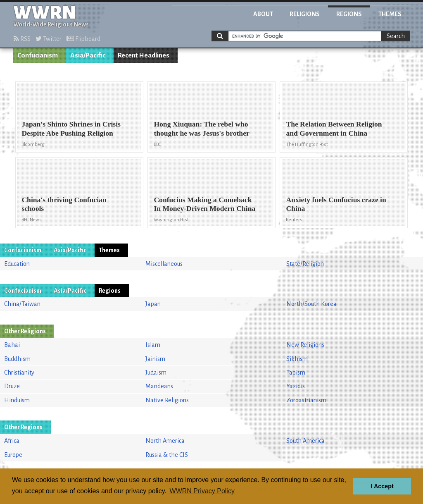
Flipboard (83, 39)
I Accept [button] (382, 486)
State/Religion (305, 264)
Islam (153, 345)
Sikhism (297, 359)
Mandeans (159, 386)
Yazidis (296, 386)
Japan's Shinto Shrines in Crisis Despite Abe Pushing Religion (71, 128)
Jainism (155, 359)
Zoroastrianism (306, 400)
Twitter (49, 39)
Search (396, 36)
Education (17, 264)
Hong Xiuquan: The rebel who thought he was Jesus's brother (201, 128)
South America (305, 441)
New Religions (305, 345)
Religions (305, 14)
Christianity (19, 373)
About (263, 14)
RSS (22, 39)
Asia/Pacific (88, 55)
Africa (12, 441)
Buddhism (17, 359)
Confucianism (38, 55)
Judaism (156, 373)
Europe (13, 455)
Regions (349, 14)
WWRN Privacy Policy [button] (202, 491)
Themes (390, 14)
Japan (153, 304)
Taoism (296, 373)
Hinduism (17, 400)
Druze (12, 386)
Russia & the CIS (167, 455)
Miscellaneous (164, 264)
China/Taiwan (22, 304)
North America (165, 441)
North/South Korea (311, 304)
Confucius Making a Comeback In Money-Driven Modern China (204, 204)
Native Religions (167, 400)
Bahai (12, 345)
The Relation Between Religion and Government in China (334, 128)
